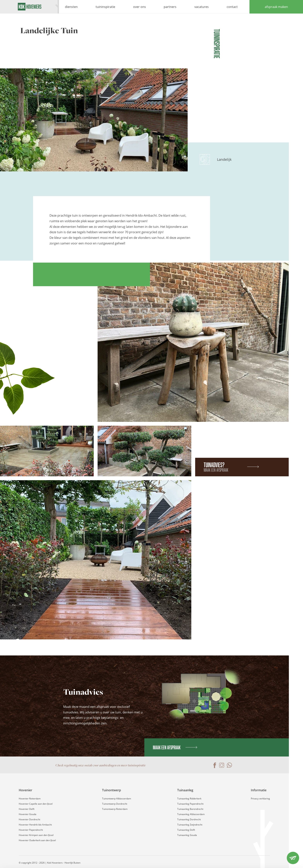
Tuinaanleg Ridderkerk (189, 799)
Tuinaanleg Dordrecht (189, 819)
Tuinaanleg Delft (186, 830)
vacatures (202, 7)
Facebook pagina (214, 765)
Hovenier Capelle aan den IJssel (36, 804)
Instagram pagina (222, 765)
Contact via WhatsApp (229, 765)
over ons (140, 7)
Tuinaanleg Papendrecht (190, 804)
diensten (71, 7)
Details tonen (60, 860)
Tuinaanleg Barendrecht (190, 809)
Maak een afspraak (175, 747)
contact (232, 7)
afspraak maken (276, 7)
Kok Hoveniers (29, 7)
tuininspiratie (105, 7)
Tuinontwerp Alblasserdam (117, 799)
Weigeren (271, 855)
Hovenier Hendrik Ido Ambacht (35, 825)
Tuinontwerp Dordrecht (115, 804)
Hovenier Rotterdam (30, 799)
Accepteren (271, 842)
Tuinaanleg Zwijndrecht (190, 825)
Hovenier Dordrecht (29, 819)
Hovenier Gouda (28, 814)
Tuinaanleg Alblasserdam (191, 814)
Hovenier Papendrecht (31, 830)
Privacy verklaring (260, 799)
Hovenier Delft (27, 809)
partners (170, 7)
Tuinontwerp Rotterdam (115, 809)
